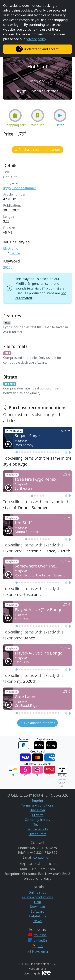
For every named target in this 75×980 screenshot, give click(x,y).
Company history (38, 820)
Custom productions (37, 897)
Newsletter (40, 952)
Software (37, 911)
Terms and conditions (37, 805)
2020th (8, 267)
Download (37, 907)
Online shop (37, 892)
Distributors (37, 834)
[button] (15, 115)
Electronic (10, 248)
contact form (43, 857)
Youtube (40, 935)
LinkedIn (40, 940)
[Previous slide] (66, 453)
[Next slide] (70, 453)
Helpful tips (38, 916)
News (37, 921)
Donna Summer (24, 188)
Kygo (7, 188)
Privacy (37, 815)
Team (37, 824)
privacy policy (36, 39)
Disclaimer (37, 810)
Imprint (37, 801)
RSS (40, 946)
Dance (15, 253)
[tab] (16, 452)
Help (37, 902)
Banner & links (37, 829)
